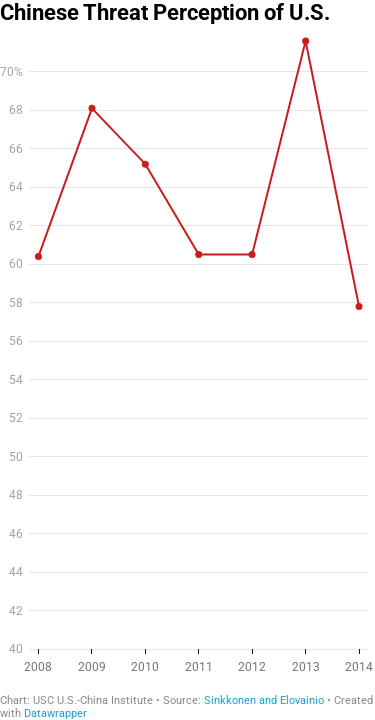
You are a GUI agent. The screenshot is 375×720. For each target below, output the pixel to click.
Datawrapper (55, 713)
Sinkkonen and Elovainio (264, 700)
